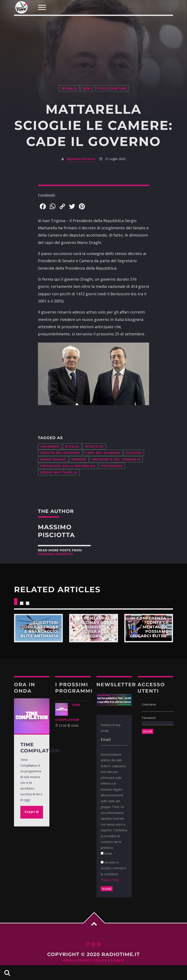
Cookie (117, 961)
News (88, 88)
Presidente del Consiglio (116, 459)
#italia (72, 446)
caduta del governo (60, 453)
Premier (79, 459)
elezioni (134, 453)
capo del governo (103, 453)
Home (68, 961)
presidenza (112, 466)
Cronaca (69, 88)
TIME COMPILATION (68, 712)
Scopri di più (38, 628)
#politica (94, 446)
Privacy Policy (110, 880)
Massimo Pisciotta (81, 159)
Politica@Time (112, 88)
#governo (50, 446)
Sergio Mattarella (59, 472)
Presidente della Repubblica (68, 466)
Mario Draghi (53, 459)
